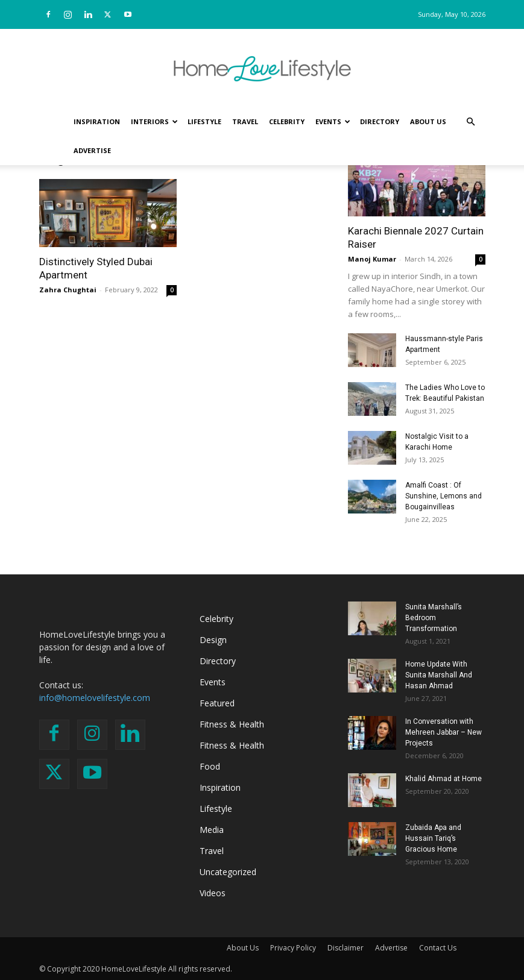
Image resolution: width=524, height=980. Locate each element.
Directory (380, 121)
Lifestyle (204, 121)
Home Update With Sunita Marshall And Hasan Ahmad (439, 675)
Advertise (92, 150)
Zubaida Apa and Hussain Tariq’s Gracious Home (433, 838)
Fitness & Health (232, 724)
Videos (213, 893)
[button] (471, 122)
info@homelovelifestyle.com (95, 698)
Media (212, 830)
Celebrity (287, 121)
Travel (245, 121)
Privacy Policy (293, 948)
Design (213, 640)
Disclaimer (346, 948)
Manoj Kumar (372, 259)
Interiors (154, 121)
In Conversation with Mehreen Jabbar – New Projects (444, 732)
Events (333, 121)
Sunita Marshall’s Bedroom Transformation (434, 618)
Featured (217, 703)
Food (210, 766)
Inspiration (97, 121)
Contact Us (438, 948)
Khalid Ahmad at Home (444, 779)
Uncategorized (228, 872)
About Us (428, 121)
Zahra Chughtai (68, 290)
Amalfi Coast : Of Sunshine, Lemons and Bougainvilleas (444, 496)
